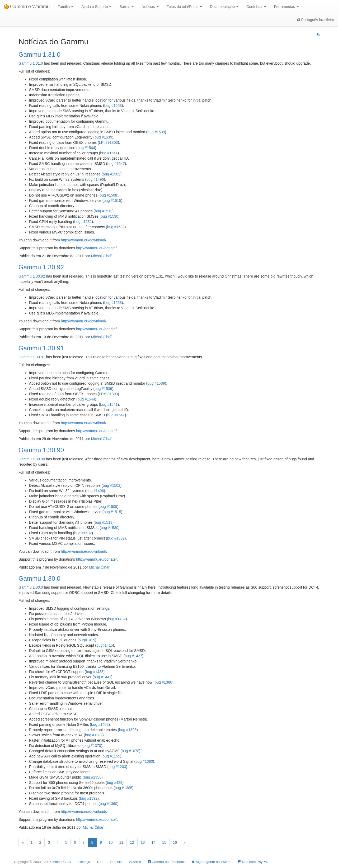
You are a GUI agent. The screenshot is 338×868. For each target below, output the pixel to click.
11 (121, 842)
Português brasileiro (316, 20)
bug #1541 (109, 153)
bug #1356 (93, 777)
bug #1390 (109, 804)
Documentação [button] (224, 7)
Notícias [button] (150, 7)
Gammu (25, 63)
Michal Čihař (101, 256)
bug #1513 (104, 211)
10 (111, 842)
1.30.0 (38, 587)
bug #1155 (111, 756)
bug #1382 (94, 735)
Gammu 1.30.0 (39, 578)
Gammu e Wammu (27, 7)
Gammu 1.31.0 (39, 54)
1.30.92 (39, 276)
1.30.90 (39, 459)
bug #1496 (95, 179)
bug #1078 (130, 751)
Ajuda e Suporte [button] (96, 7)
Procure (116, 862)
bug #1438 (95, 672)
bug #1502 (111, 174)
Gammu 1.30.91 (41, 348)
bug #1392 (89, 798)
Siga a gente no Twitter (211, 862)
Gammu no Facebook (166, 862)
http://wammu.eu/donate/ (96, 248)
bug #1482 (117, 619)
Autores (135, 862)
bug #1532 (83, 222)
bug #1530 (110, 216)
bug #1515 (112, 201)
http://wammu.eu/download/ (84, 240)
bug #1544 (86, 148)
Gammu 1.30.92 (41, 267)
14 (153, 842)
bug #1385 (124, 788)
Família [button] (65, 7)
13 (143, 842)
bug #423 (115, 783)
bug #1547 (116, 164)
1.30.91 (39, 357)
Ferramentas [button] (286, 7)
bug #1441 (102, 677)
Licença (84, 862)
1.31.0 (38, 63)
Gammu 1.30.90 (41, 450)
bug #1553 (113, 106)
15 (164, 842)
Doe (100, 862)
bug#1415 (87, 640)
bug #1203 (117, 767)
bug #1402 (100, 724)
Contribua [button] (256, 7)
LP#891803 (109, 142)
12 (132, 842)
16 (175, 842)
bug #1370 (92, 746)
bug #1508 (108, 195)
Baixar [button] (126, 7)
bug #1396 (128, 730)
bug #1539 (156, 132)
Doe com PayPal (253, 862)
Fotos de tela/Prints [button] (184, 7)
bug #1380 (163, 682)
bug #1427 (133, 656)
